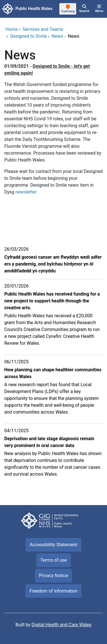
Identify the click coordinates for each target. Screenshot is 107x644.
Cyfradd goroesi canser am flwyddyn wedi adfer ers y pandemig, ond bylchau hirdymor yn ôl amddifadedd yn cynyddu (53, 264)
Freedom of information (53, 591)
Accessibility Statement (53, 545)
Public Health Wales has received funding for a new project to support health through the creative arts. (52, 301)
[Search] (84, 9)
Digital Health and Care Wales (62, 625)
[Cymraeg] (68, 9)
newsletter (27, 192)
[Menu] (99, 9)
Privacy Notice (53, 576)
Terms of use (53, 560)
